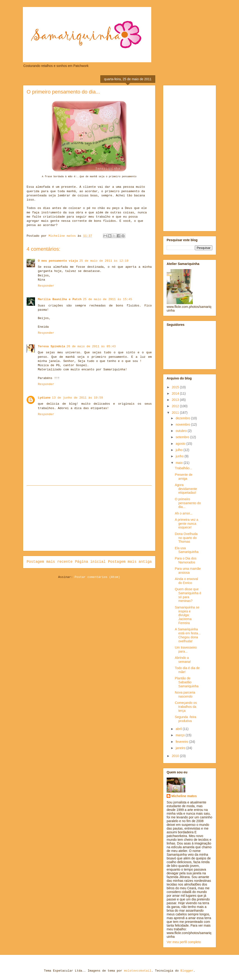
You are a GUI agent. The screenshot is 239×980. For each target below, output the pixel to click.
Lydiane (44, 398)
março (181, 735)
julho (179, 450)
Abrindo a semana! (183, 660)
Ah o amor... (184, 513)
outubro (181, 431)
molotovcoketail (138, 971)
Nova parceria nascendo (185, 694)
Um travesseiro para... (186, 649)
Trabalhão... (183, 468)
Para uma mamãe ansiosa (188, 571)
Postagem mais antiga (130, 562)
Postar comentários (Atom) (97, 577)
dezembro (183, 418)
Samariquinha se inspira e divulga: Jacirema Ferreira (187, 615)
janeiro (181, 748)
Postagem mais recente (50, 562)
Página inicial (90, 562)
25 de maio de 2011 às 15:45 (107, 299)
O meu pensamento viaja (58, 261)
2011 (176, 413)
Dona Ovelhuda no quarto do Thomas (186, 538)
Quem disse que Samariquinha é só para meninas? (188, 595)
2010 (176, 756)
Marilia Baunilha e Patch (60, 299)
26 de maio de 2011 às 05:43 (91, 346)
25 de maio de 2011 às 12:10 (104, 261)
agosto (181, 444)
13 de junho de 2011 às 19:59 (77, 398)
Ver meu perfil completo (184, 942)
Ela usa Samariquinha (187, 550)
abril (179, 729)
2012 (176, 406)
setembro (183, 437)
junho (180, 456)
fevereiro (182, 742)
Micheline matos (184, 796)
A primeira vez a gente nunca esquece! (186, 524)
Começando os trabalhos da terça (186, 707)
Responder (46, 286)
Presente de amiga (184, 477)
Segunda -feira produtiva (186, 719)
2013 (176, 400)
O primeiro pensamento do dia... (188, 503)
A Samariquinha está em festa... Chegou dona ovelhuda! (188, 635)
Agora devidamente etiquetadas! (186, 489)
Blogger (187, 971)
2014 (176, 393)
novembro (183, 424)
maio (179, 463)
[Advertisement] (89, 518)
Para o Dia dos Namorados (186, 560)
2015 (176, 387)
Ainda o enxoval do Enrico (186, 581)
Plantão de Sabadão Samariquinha (187, 682)
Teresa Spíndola (51, 346)
